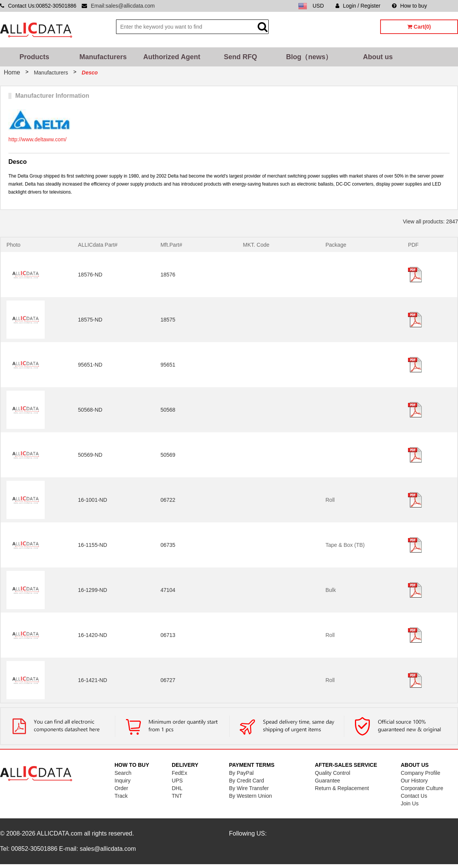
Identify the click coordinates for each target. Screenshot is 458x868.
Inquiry (123, 781)
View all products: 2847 (431, 221)
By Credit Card (247, 781)
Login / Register (358, 6)
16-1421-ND (92, 680)
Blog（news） (309, 57)
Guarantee (327, 781)
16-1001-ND (92, 500)
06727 (168, 680)
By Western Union (251, 796)
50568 (168, 410)
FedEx (179, 773)
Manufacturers (103, 57)
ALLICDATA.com (59, 833)
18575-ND (90, 320)
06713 (168, 635)
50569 (168, 455)
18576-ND (90, 275)
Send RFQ (240, 57)
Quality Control (333, 773)
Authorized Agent (172, 57)
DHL (177, 788)
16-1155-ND (92, 545)
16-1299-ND (92, 590)
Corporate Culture (422, 788)
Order (121, 788)
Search (123, 773)
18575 (168, 320)
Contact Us (414, 796)
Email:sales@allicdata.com (123, 6)
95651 (168, 365)
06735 (168, 545)
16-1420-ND (92, 635)
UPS (177, 781)
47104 (168, 590)
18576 (168, 275)
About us (378, 57)
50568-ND (90, 410)
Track (121, 796)
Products (34, 57)
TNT (177, 796)
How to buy (410, 6)
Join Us (410, 803)
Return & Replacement (342, 788)
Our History (414, 781)
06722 (168, 500)
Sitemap (448, 6)
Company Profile (421, 773)
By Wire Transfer (249, 788)
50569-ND (90, 455)
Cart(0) (419, 27)
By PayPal (241, 773)
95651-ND (90, 365)
